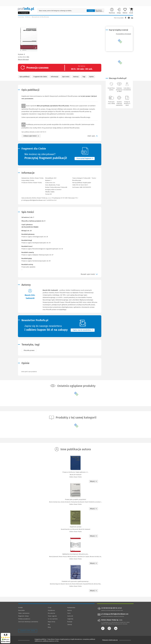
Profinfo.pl (28, 17)
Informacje (55, 77)
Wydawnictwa (71, 608)
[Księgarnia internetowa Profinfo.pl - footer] (24, 640)
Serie (69, 613)
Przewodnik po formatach (123, 34)
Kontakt (20, 608)
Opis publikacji (24, 77)
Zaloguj (119, 11)
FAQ (49, 624)
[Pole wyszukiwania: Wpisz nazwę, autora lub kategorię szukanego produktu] (61, 11)
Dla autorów (51, 613)
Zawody (70, 624)
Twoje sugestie (52, 616)
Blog (49, 627)
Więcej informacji (23, 60)
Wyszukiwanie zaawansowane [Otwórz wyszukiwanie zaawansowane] (100, 11)
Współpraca (51, 610)
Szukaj (91, 11)
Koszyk (131, 11)
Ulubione (125, 11)
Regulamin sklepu (23, 616)
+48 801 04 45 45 (52, 200)
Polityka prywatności (24, 619)
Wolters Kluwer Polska (35, 183)
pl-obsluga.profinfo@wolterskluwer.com (33, 200)
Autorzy (76, 77)
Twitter (129, 18)
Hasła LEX (70, 616)
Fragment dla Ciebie (40, 77)
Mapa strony (52, 622)
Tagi (84, 77)
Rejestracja (112, 11)
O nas (50, 608)
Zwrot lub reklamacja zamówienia (28, 622)
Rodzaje (70, 622)
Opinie (91, 77)
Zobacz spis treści (30, 136)
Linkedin (132, 18)
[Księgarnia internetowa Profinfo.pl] (26, 9)
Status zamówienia (24, 613)
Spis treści (66, 77)
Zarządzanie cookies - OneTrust (28, 631)
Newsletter (22, 610)
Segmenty (70, 619)
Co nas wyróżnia (53, 619)
